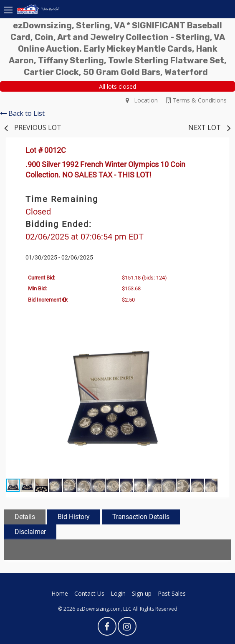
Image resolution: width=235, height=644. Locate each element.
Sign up (142, 593)
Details (25, 517)
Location (142, 100)
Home (60, 593)
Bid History (74, 517)
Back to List (22, 113)
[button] (210, 345)
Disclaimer (30, 532)
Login (118, 593)
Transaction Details (141, 517)
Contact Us (89, 593)
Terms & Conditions (196, 100)
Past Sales (172, 593)
